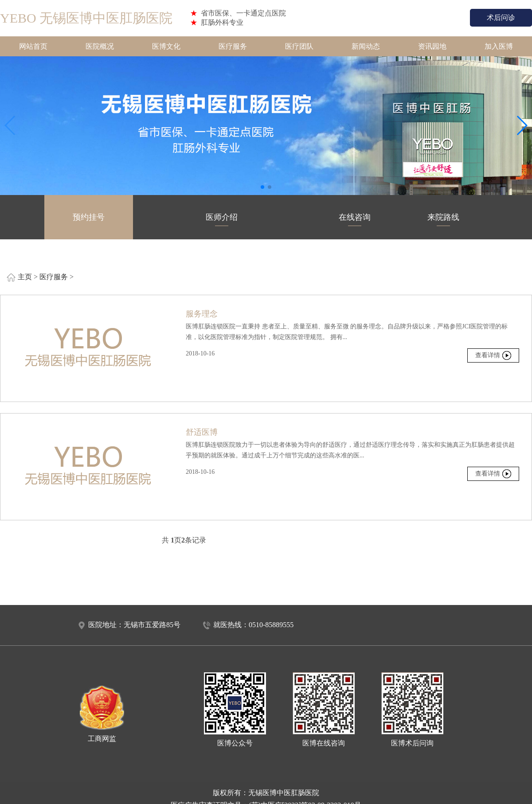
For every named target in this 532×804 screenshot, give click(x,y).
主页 (25, 277)
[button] (262, 187)
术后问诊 (501, 18)
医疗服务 (233, 46)
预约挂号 (89, 219)
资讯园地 (432, 46)
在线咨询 (355, 219)
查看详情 (488, 355)
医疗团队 (299, 46)
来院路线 (443, 219)
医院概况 (100, 46)
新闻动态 (366, 46)
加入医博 (499, 46)
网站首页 (33, 46)
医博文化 (166, 46)
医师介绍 (222, 219)
